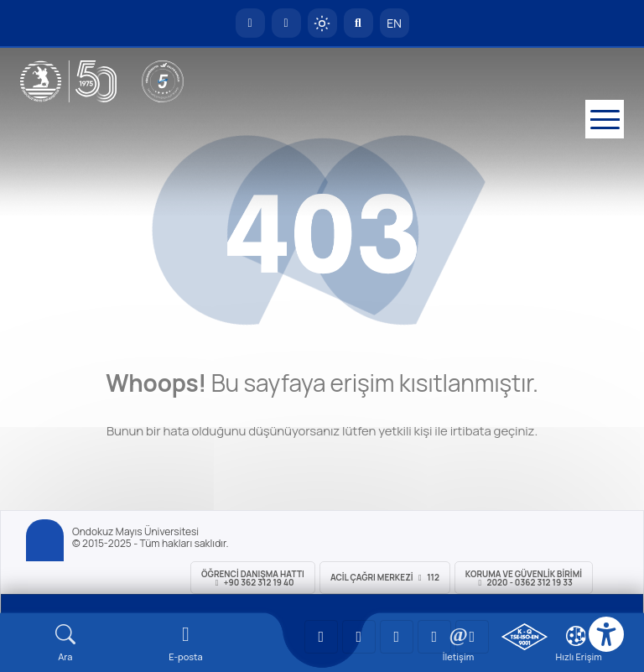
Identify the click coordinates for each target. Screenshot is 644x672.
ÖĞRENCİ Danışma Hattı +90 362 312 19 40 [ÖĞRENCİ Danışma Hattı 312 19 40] (253, 578)
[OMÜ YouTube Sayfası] (321, 637)
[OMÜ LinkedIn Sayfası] (359, 637)
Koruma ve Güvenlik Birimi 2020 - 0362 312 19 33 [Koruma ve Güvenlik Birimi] (524, 578)
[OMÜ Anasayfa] (250, 23)
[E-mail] (186, 643)
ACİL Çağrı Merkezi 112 (385, 577)
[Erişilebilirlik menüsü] (606, 634)
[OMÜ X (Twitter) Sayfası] (434, 637)
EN (394, 23)
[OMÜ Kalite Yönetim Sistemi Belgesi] (525, 637)
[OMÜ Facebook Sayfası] (472, 637)
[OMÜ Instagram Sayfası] (397, 637)
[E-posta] (286, 23)
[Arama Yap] (358, 23)
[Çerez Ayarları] (576, 636)
